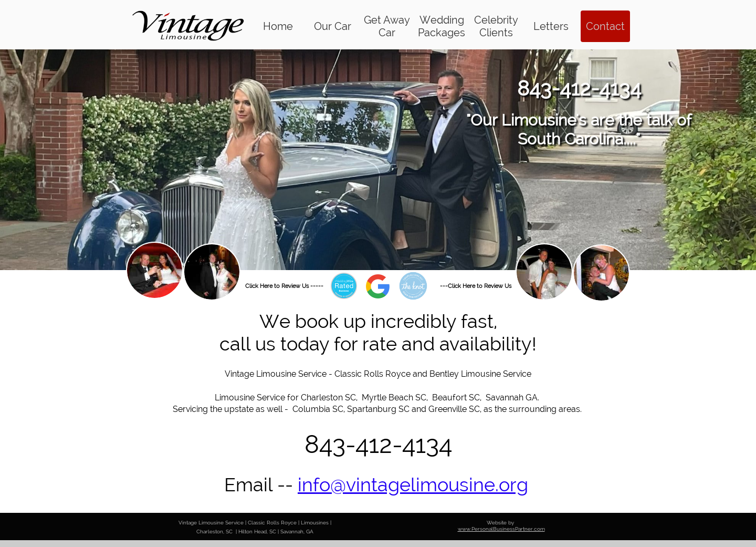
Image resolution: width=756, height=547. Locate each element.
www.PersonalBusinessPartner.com (501, 529)
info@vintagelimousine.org (413, 484)
